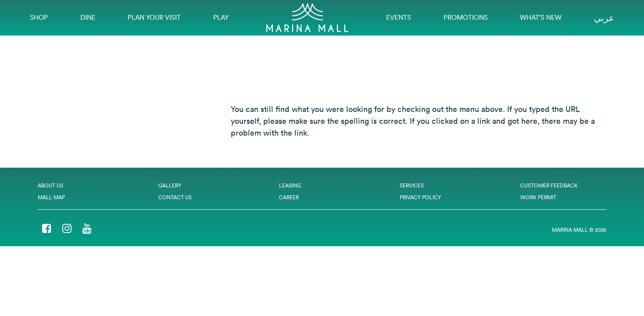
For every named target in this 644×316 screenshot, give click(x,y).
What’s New (541, 17)
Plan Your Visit (154, 17)
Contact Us (175, 197)
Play (221, 17)
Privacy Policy (420, 197)
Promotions (466, 17)
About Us (50, 185)
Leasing (290, 185)
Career (289, 197)
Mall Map (51, 197)
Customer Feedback (549, 185)
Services (412, 185)
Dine (88, 17)
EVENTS (399, 17)
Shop (39, 17)
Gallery (170, 185)
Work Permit (538, 197)
